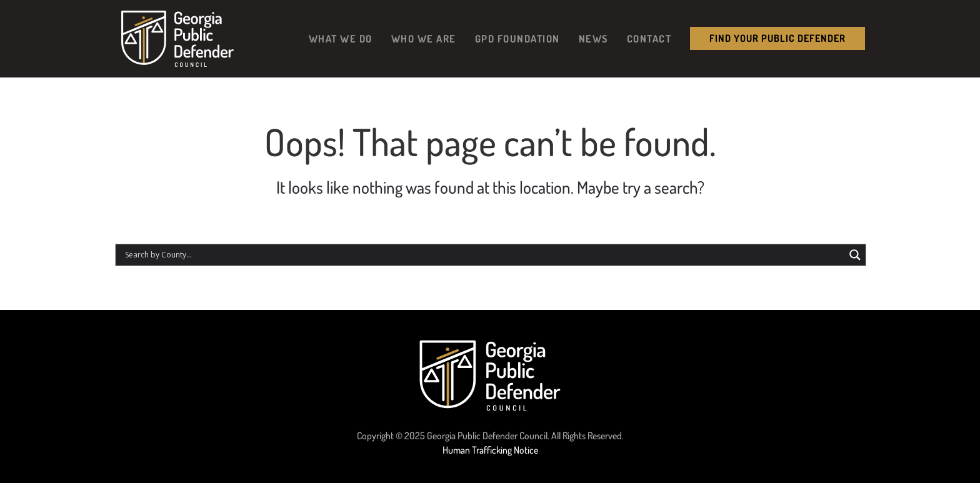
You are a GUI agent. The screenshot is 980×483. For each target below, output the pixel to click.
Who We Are (424, 38)
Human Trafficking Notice (490, 450)
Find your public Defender (777, 38)
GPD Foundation (517, 38)
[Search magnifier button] (855, 255)
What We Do (341, 38)
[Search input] (483, 255)
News (593, 38)
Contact (649, 38)
